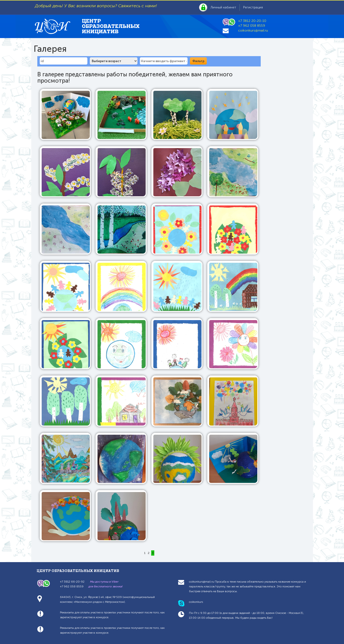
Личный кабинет (223, 7)
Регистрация (253, 7)
